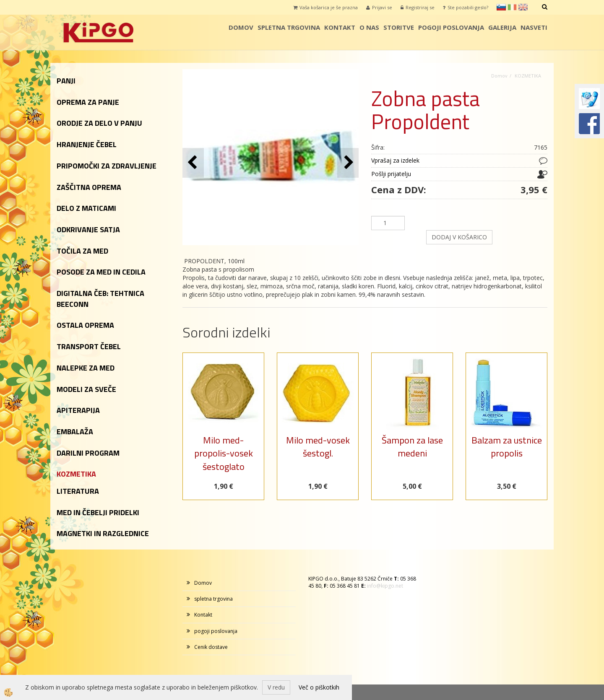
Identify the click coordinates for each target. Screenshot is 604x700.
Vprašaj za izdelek (395, 160)
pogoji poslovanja (451, 27)
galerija (502, 27)
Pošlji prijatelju (391, 174)
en (523, 7)
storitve (399, 27)
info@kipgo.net (385, 586)
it (512, 7)
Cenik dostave (211, 647)
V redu (276, 687)
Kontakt (340, 27)
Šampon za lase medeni (412, 447)
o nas (369, 27)
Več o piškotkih (319, 687)
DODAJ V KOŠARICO (459, 237)
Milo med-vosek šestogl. (318, 447)
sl (501, 7)
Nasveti (534, 27)
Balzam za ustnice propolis (507, 447)
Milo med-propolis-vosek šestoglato (224, 453)
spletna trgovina (289, 27)
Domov (241, 27)
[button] (348, 163)
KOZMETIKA (528, 76)
